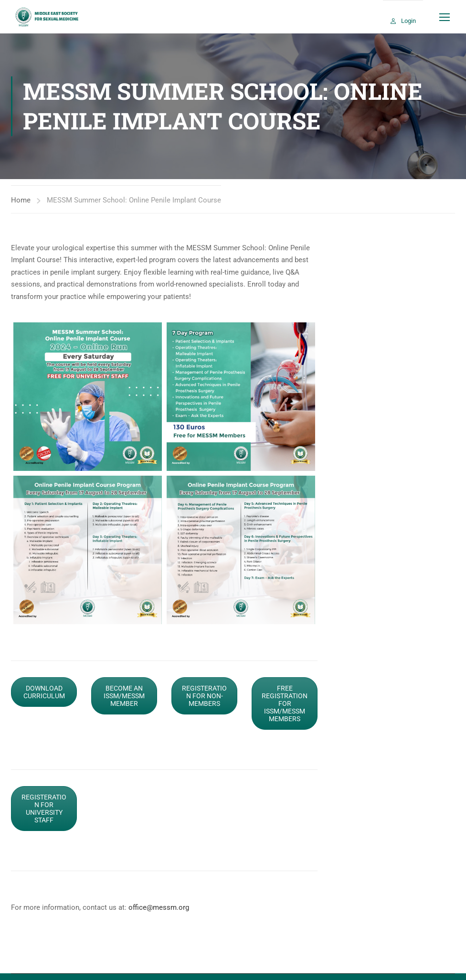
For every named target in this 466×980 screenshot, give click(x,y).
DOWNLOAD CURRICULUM (44, 692)
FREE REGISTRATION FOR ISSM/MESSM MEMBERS (285, 703)
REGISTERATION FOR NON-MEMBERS (204, 696)
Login (408, 21)
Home (21, 200)
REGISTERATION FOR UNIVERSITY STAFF (44, 809)
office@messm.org (159, 907)
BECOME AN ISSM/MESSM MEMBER (124, 696)
